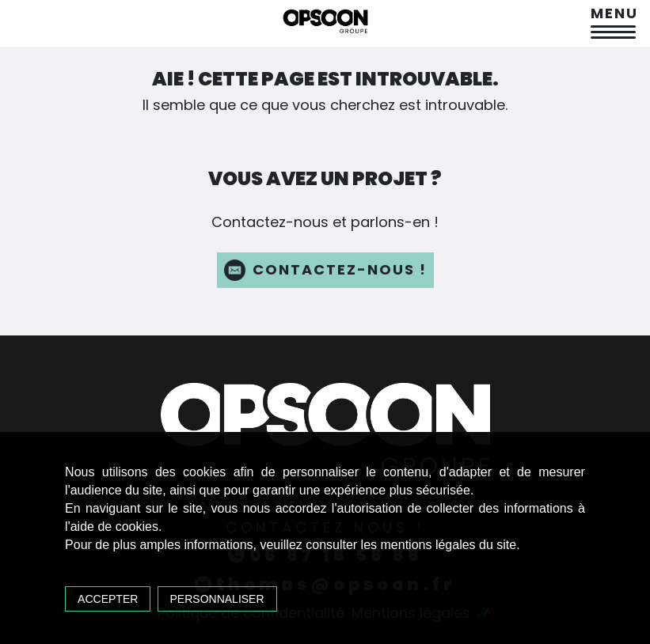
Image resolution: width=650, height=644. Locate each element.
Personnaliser (217, 599)
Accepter (108, 599)
